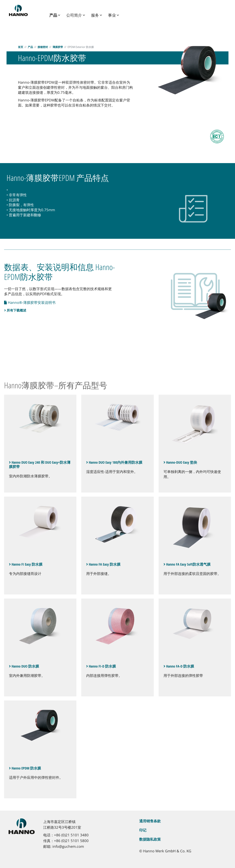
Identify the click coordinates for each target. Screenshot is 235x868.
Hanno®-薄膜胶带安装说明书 (31, 302)
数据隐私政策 (150, 839)
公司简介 (74, 15)
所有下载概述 (15, 310)
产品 (53, 15)
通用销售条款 (150, 821)
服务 (95, 15)
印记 (143, 830)
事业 (112, 15)
